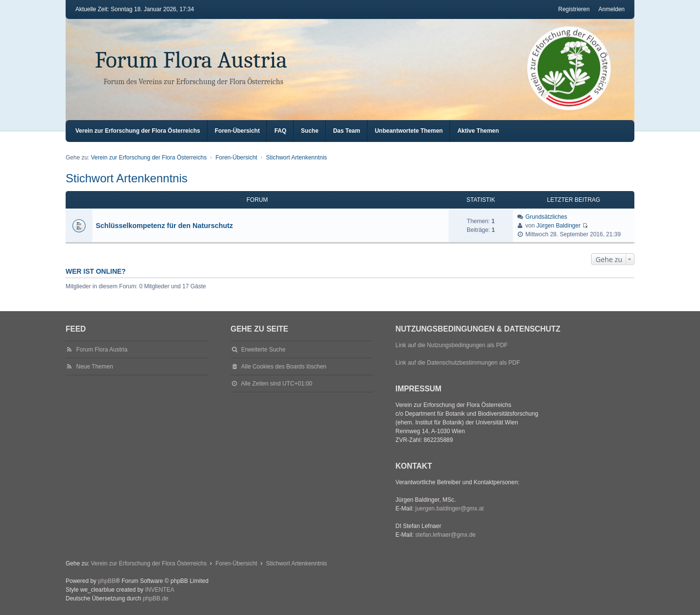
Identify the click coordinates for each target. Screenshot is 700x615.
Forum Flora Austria (191, 60)
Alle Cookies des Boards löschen (284, 367)
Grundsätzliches (546, 217)
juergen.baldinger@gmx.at (449, 509)
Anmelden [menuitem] (612, 9)
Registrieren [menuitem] (574, 9)
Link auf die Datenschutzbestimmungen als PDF (458, 363)
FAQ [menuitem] (280, 131)
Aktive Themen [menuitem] (478, 131)
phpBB (107, 581)
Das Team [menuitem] (347, 131)
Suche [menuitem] (310, 131)
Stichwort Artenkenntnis (127, 178)
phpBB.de (156, 598)
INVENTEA (159, 590)
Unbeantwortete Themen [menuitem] (409, 131)
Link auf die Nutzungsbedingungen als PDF (452, 345)
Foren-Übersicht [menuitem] (237, 131)
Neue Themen (95, 367)
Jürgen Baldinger (558, 226)
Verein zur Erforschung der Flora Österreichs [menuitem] (138, 131)
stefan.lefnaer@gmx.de (445, 535)
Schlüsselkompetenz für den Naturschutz (164, 226)
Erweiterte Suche (263, 350)
